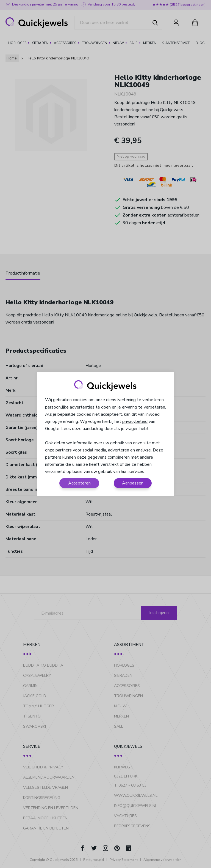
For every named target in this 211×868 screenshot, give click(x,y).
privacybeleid (135, 421)
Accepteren (79, 483)
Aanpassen (133, 483)
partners (53, 457)
